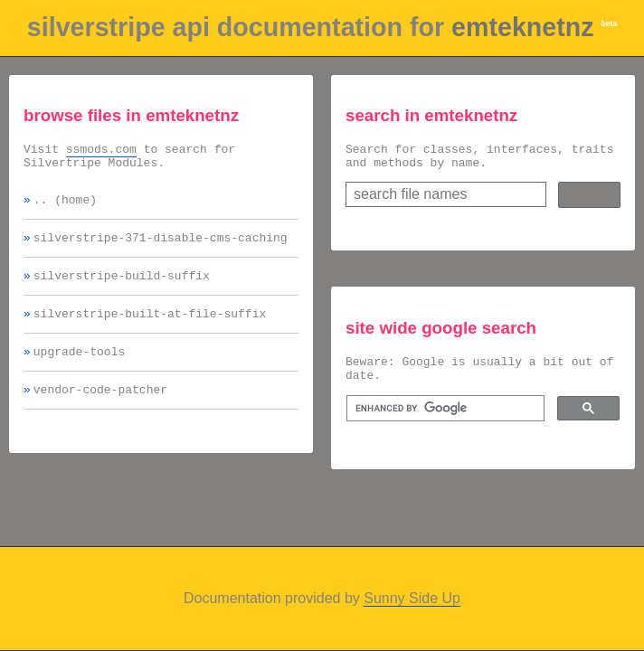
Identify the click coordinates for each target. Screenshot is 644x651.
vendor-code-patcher (100, 410)
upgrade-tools (79, 370)
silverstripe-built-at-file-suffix (150, 329)
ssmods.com (101, 151)
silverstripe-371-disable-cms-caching (161, 248)
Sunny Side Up (412, 598)
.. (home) (65, 207)
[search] (444, 420)
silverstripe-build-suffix (122, 288)
